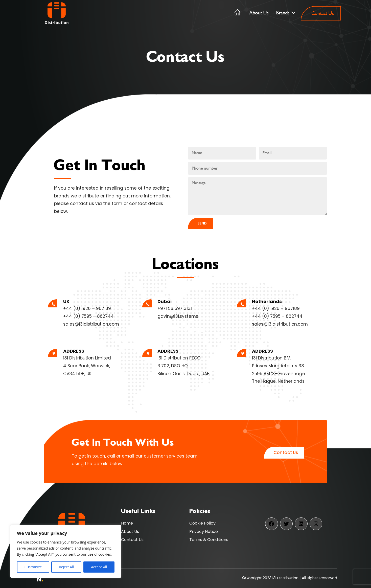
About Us (130, 532)
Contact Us (132, 540)
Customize (33, 567)
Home (127, 523)
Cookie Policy (202, 523)
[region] (66, 551)
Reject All (66, 567)
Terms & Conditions (209, 540)
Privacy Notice (204, 532)
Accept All (99, 567)
